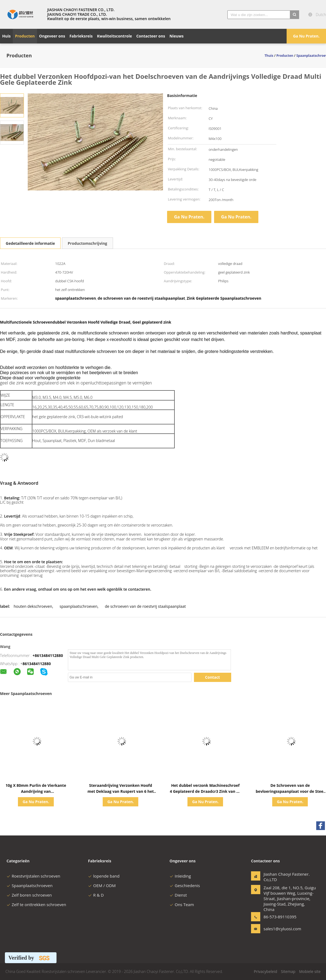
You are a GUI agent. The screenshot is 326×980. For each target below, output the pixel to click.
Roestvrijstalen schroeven (33, 876)
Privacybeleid (265, 971)
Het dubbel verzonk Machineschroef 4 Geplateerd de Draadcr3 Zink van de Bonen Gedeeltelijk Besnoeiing (205, 791)
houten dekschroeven (33, 606)
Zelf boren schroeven (29, 895)
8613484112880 (37, 664)
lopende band (104, 876)
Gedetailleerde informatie (30, 243)
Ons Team (182, 904)
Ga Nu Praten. (306, 36)
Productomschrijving (87, 243)
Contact (213, 677)
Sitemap (288, 971)
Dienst (178, 895)
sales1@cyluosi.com (281, 929)
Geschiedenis (185, 885)
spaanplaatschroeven (78, 606)
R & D (96, 895)
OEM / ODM (102, 885)
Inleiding (180, 876)
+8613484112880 (48, 655)
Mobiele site (310, 971)
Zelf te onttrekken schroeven (36, 904)
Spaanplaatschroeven (29, 885)
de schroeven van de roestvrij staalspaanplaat (145, 606)
